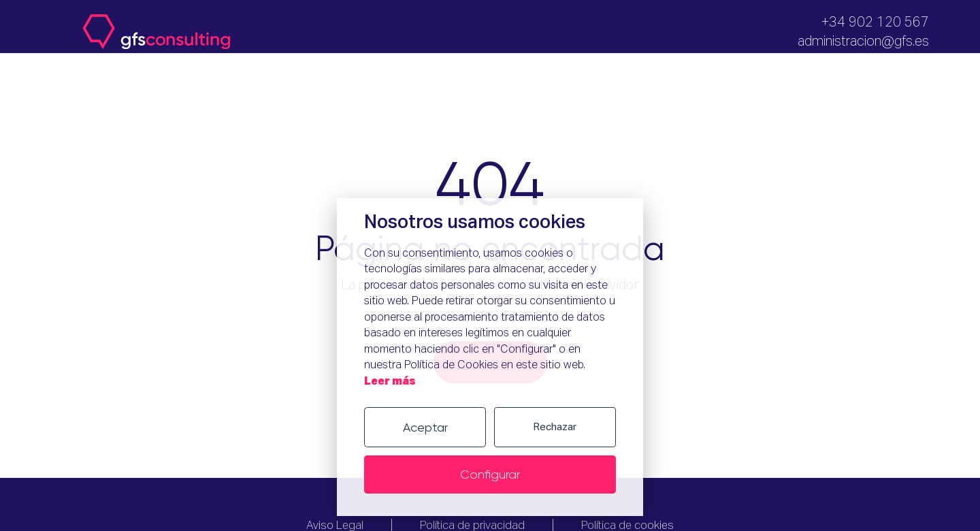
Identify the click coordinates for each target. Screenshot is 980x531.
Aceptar (425, 427)
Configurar (490, 474)
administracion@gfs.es (863, 42)
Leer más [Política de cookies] (390, 382)
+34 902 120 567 (875, 22)
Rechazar (555, 427)
